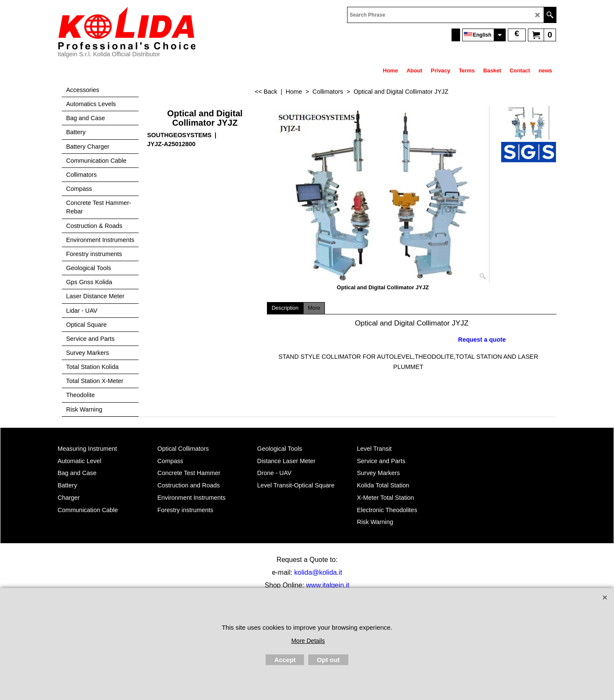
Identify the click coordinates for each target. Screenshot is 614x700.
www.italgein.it (328, 585)
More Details (308, 641)
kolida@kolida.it (318, 572)
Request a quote (482, 340)
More (314, 308)
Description (285, 308)
